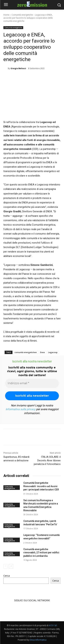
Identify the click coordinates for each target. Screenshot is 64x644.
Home (6, 15)
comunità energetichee (26, 352)
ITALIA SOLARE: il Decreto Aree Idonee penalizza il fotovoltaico (47, 460)
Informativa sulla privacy (21, 409)
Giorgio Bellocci (18, 68)
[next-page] (11, 566)
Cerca (7, 576)
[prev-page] (6, 566)
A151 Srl (53, 625)
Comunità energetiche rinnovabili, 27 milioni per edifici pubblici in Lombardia (41, 553)
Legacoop (53, 352)
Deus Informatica (38, 640)
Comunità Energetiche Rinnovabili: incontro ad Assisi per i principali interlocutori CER (41, 486)
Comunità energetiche (22, 15)
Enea (42, 352)
